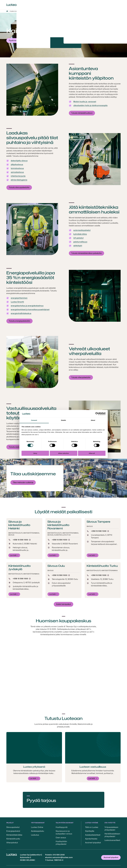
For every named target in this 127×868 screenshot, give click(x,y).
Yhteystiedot (87, 5)
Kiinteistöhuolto (13, 839)
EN (97, 5)
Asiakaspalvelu (38, 831)
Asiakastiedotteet (93, 835)
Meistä (33, 5)
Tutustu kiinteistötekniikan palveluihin (86, 253)
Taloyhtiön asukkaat (65, 823)
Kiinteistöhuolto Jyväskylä (19, 567)
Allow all (92, 453)
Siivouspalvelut (13, 827)
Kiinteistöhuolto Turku (102, 566)
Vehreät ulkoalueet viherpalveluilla (89, 351)
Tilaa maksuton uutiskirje (23, 482)
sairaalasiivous (17, 172)
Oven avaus (61, 838)
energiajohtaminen (19, 298)
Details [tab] (64, 420)
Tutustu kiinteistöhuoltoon (82, 113)
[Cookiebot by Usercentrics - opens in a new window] (97, 414)
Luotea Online (37, 827)
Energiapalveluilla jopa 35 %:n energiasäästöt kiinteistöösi (31, 278)
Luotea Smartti (17, 302)
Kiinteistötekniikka (14, 835)
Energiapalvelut (13, 831)
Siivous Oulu (56, 566)
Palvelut (22, 5)
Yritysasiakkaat (38, 823)
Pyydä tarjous (14, 40)
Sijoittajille (73, 5)
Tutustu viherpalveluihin (81, 377)
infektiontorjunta (18, 176)
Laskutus (35, 835)
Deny (35, 453)
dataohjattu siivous (19, 161)
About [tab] (93, 420)
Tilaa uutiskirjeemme (33, 474)
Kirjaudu (115, 4)
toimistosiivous (17, 168)
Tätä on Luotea (92, 827)
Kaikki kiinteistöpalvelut (18, 11)
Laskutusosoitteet (112, 840)
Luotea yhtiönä (92, 823)
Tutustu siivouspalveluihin (19, 187)
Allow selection (63, 453)
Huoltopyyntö (62, 827)
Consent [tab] (34, 420)
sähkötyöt (78, 246)
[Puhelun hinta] (30, 540)
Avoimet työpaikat (93, 843)
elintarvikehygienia (19, 180)
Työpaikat (44, 5)
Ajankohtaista (58, 5)
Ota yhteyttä (110, 823)
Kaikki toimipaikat (63, 604)
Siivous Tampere (98, 522)
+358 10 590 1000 (20, 540)
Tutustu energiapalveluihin (19, 321)
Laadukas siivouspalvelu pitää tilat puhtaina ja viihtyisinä (32, 138)
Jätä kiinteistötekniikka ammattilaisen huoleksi (94, 210)
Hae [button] (103, 3)
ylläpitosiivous (17, 164)
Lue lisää (13, 555)
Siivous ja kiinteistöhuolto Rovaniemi (58, 525)
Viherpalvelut (12, 843)
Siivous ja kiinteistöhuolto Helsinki (19, 525)
